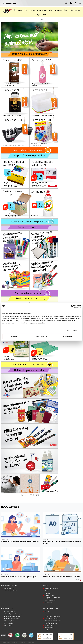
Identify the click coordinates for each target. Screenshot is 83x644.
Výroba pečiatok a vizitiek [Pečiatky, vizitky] (12, 618)
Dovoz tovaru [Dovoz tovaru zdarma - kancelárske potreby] (8, 625)
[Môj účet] (71, 3)
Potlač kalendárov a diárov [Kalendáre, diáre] (12, 616)
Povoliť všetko (68, 336)
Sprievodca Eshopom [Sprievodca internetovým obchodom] (52, 589)
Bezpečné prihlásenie (10, 591)
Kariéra (47, 630)
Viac (79, 580)
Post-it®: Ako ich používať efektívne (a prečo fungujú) (20, 541)
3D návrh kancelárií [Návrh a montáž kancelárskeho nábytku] (10, 612)
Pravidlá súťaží (50, 625)
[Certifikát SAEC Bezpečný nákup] (3, 635)
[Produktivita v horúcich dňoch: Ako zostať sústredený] (62, 560)
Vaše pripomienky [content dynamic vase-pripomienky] (51, 600)
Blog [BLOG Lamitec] (47, 591)
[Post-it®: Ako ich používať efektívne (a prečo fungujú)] (21, 525)
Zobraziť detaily (72, 330)
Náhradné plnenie (9, 621)
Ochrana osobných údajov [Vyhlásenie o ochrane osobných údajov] (53, 621)
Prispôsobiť (42, 336)
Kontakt (48, 614)
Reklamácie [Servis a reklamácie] (49, 602)
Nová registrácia (9, 589)
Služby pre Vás (7, 609)
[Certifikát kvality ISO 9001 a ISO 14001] (10, 635)
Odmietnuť (15, 336)
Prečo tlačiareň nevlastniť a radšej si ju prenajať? (18, 577)
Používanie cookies (51, 623)
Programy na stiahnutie (53, 598)
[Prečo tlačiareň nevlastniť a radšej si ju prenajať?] (21, 560)
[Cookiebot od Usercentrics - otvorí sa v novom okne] (73, 306)
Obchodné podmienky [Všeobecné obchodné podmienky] (52, 618)
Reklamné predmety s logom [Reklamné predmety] (13, 614)
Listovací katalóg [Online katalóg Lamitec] (50, 595)
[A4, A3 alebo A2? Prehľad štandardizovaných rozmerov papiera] (62, 525)
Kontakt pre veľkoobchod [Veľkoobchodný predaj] (53, 616)
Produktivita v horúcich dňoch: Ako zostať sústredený (62, 577)
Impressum (22, 642)
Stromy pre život (9, 623)
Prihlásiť (29, 642)
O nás (47, 612)
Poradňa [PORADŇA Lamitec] (48, 593)
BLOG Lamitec (10, 507)
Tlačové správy (50, 628)
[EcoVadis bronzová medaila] (24, 635)
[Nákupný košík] (76, 3)
